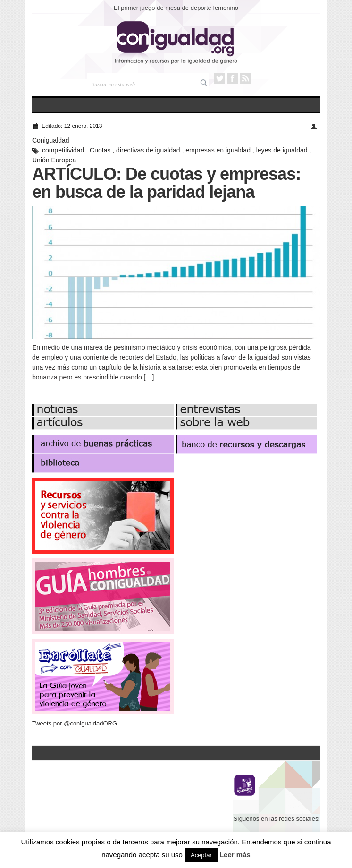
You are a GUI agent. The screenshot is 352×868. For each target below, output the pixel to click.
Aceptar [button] (201, 855)
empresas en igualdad (218, 150)
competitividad (63, 150)
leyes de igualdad (282, 150)
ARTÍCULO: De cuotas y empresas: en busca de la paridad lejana (166, 183)
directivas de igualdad (148, 150)
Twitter (220, 78)
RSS (245, 78)
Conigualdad (51, 140)
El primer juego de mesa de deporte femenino (176, 8)
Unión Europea (54, 160)
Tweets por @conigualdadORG (75, 723)
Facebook (232, 78)
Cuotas (100, 150)
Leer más (235, 855)
